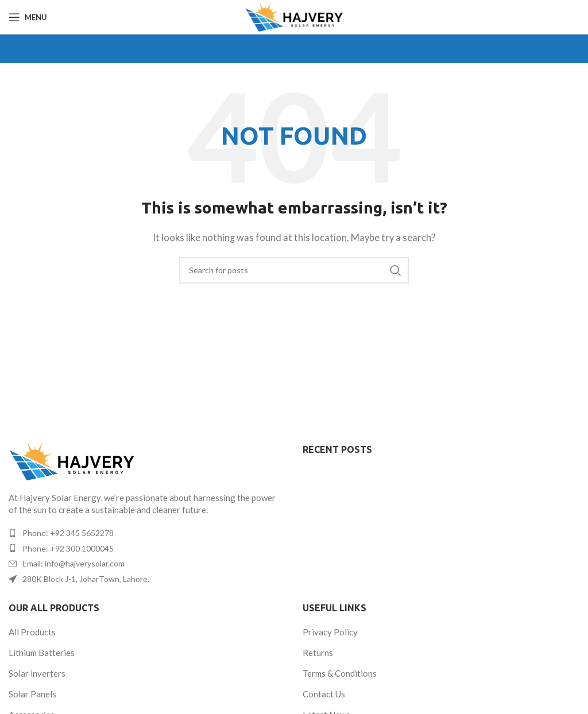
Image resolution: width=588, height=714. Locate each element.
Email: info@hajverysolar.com (73, 563)
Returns (318, 653)
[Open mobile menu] (28, 17)
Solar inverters (37, 673)
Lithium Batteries (42, 653)
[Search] (294, 270)
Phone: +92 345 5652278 (68, 533)
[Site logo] (294, 16)
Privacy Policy (330, 632)
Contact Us (324, 694)
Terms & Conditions (340, 673)
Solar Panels (32, 694)
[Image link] (72, 460)
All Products (32, 632)
